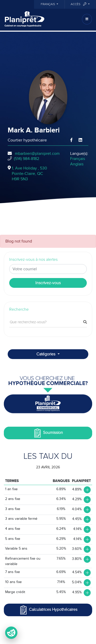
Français (48, 4)
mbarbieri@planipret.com (37, 154)
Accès (79, 4)
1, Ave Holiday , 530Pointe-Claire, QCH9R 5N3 (29, 174)
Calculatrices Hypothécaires (48, 610)
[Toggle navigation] (87, 19)
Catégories (46, 354)
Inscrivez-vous (48, 283)
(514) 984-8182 (26, 159)
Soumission (48, 433)
